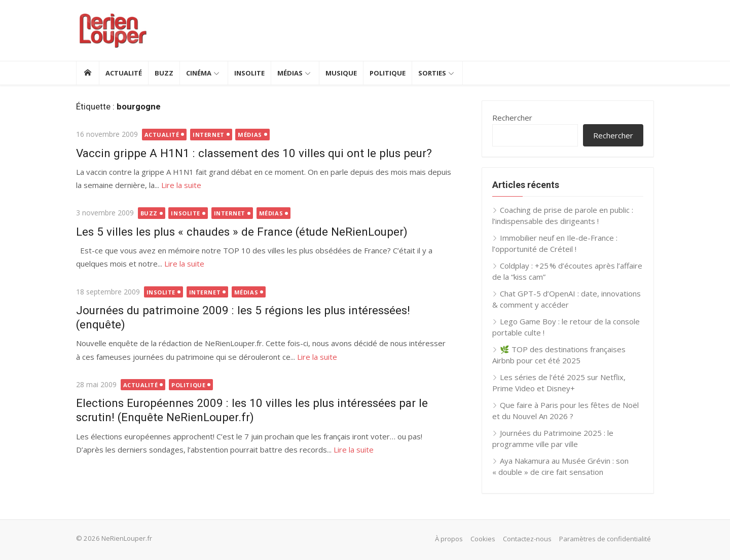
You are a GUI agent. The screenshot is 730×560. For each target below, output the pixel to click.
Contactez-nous (527, 539)
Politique (388, 73)
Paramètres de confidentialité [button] (605, 539)
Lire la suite (181, 185)
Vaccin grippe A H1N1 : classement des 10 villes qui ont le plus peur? (254, 153)
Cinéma (199, 73)
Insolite (249, 73)
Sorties (432, 73)
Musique (341, 73)
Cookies (483, 539)
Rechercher (512, 118)
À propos (449, 539)
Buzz (164, 73)
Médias (290, 73)
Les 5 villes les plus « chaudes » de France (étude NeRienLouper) (242, 232)
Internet (208, 135)
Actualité (124, 73)
